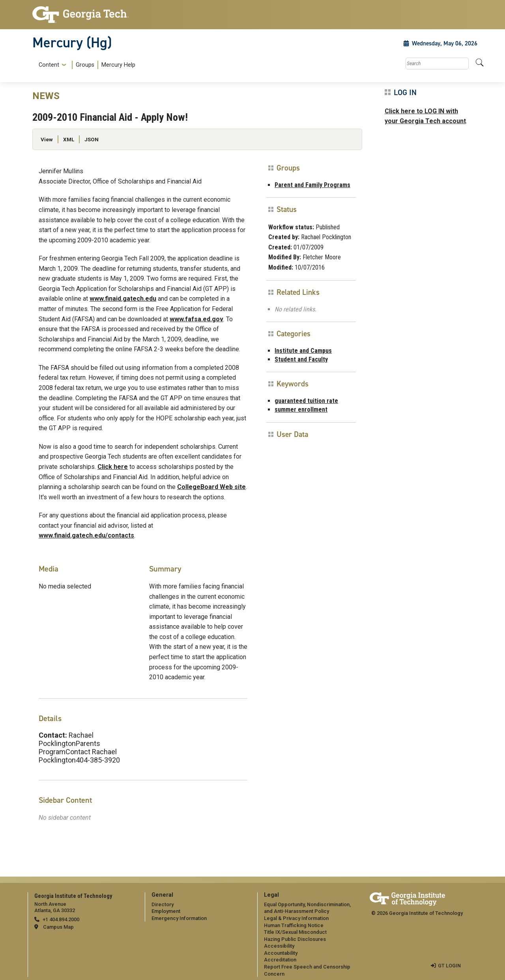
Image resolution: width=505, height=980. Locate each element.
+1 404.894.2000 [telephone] (61, 919)
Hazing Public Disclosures (295, 939)
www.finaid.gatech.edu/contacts (86, 535)
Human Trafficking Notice (294, 925)
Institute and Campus (303, 351)
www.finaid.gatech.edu (123, 299)
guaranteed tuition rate (306, 401)
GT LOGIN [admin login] (449, 966)
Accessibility (279, 946)
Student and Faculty (301, 359)
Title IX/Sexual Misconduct (295, 932)
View (47, 139)
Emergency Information (179, 918)
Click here (113, 467)
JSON (92, 139)
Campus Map (58, 927)
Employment (166, 911)
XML (69, 139)
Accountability (281, 953)
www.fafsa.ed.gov (196, 319)
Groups (85, 65)
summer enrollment (301, 409)
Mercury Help (118, 65)
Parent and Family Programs (312, 185)
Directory (163, 904)
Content (49, 65)
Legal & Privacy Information (296, 918)
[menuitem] (85, 65)
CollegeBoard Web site (211, 487)
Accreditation (280, 960)
